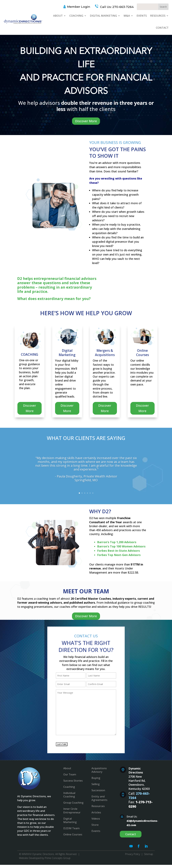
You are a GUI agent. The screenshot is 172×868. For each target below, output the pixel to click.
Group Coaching (73, 803)
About (58, 16)
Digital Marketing (103, 16)
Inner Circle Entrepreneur (72, 810)
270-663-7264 (139, 796)
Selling (95, 784)
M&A (127, 16)
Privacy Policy (133, 854)
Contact (162, 28)
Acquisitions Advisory (99, 770)
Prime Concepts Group (58, 858)
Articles (96, 812)
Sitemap (149, 854)
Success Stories (73, 781)
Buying (96, 778)
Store (95, 825)
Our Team (70, 774)
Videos (96, 819)
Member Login (79, 7)
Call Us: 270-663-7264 (116, 7)
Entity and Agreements (99, 798)
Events (142, 16)
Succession (98, 790)
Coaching (76, 16)
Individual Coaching (69, 795)
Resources (158, 16)
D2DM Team (71, 828)
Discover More (86, 121)
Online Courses (73, 834)
